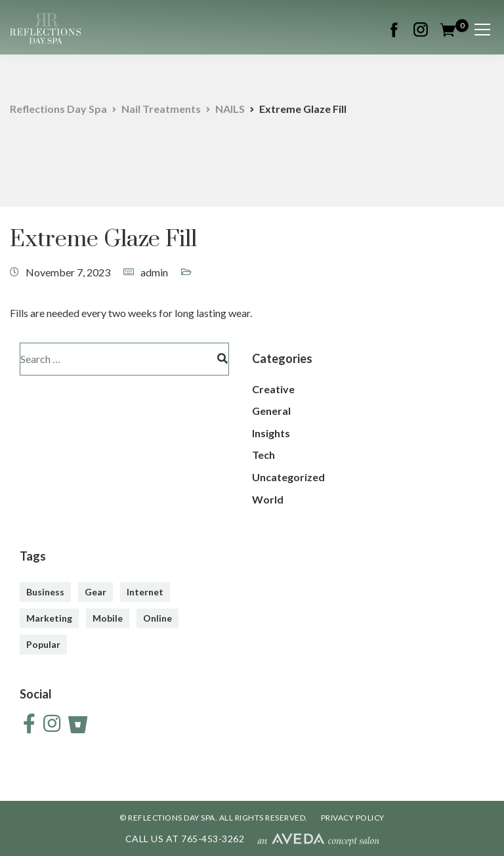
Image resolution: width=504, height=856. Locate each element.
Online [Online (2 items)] (157, 618)
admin (154, 272)
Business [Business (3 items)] (45, 592)
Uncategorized (288, 477)
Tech (263, 455)
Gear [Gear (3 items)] (95, 592)
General (271, 411)
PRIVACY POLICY (353, 818)
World (268, 499)
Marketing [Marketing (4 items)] (49, 618)
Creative (273, 389)
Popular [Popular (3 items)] (43, 644)
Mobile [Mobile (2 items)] (108, 618)
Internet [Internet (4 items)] (145, 592)
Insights (271, 433)
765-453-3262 (213, 839)
